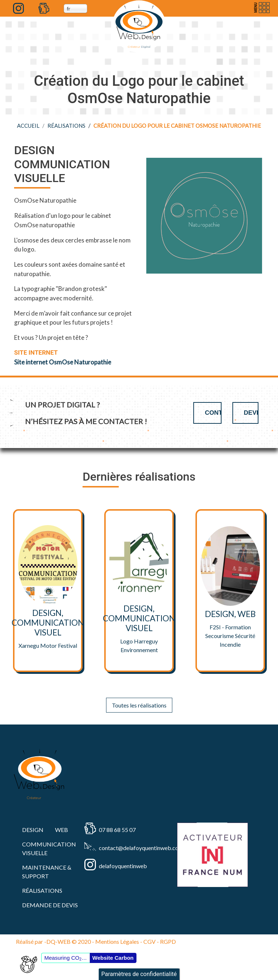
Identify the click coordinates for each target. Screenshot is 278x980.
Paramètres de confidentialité (139, 974)
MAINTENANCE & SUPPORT (47, 872)
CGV (149, 941)
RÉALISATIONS (66, 126)
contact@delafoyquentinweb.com (127, 848)
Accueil (28, 126)
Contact (213, 413)
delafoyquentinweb (123, 866)
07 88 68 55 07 (117, 830)
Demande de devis (50, 905)
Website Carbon (113, 958)
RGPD (168, 941)
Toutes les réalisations (139, 705)
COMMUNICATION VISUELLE (49, 848)
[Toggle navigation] (261, 8)
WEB (62, 830)
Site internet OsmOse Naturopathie (63, 362)
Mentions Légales (117, 941)
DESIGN (33, 830)
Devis (251, 413)
